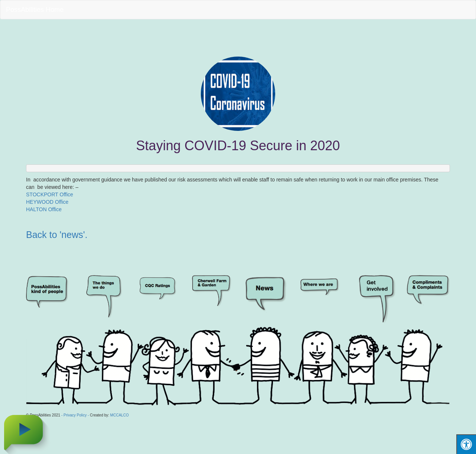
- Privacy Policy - (75, 415)
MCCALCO (119, 415)
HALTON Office (44, 209)
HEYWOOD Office (47, 202)
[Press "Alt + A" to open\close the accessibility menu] (466, 444)
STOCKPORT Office (50, 194)
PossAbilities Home (35, 10)
